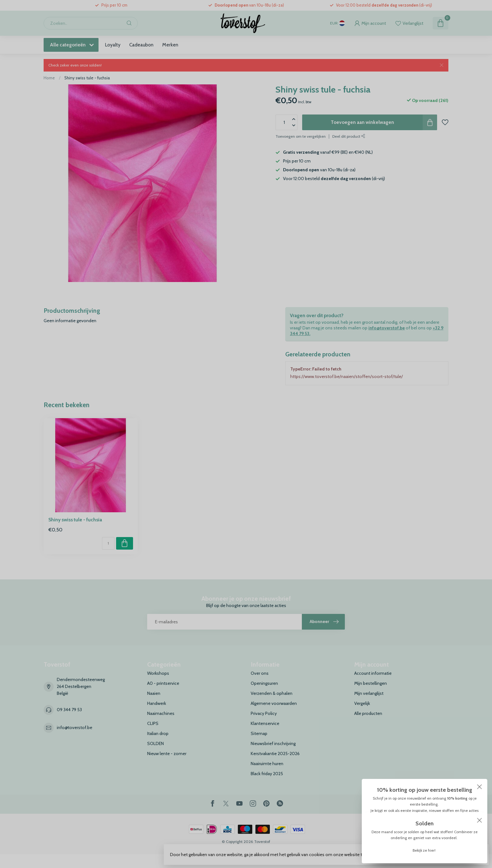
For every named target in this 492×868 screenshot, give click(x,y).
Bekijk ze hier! (425, 850)
